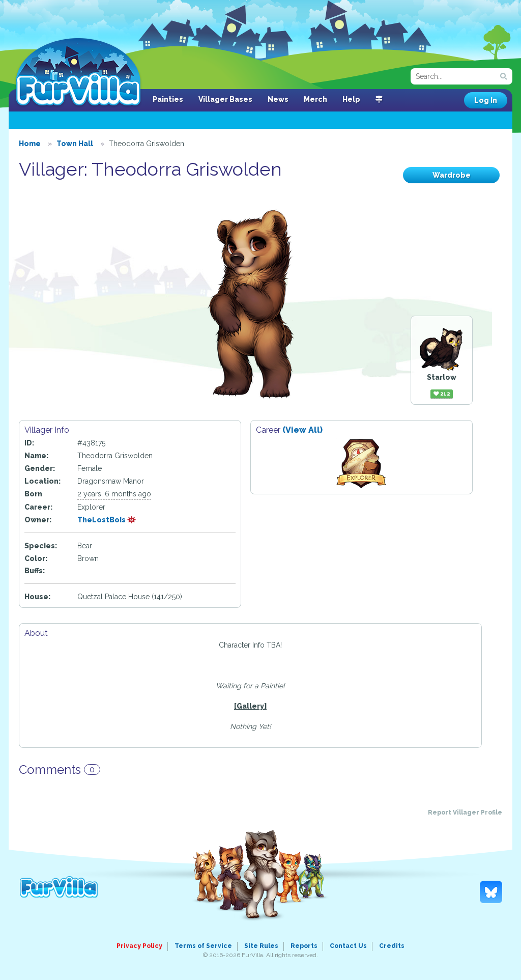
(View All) (302, 430)
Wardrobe (452, 175)
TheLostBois (107, 520)
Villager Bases (225, 99)
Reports (304, 946)
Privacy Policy (139, 946)
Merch (315, 99)
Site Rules (261, 946)
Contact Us (348, 946)
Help (351, 99)
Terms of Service (203, 946)
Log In (486, 100)
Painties (168, 99)
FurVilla (78, 73)
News (278, 99)
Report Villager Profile (465, 813)
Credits (392, 946)
